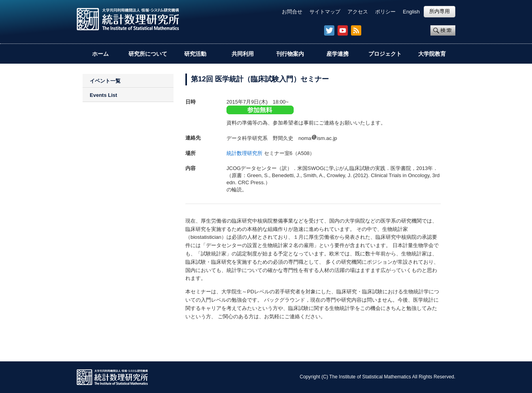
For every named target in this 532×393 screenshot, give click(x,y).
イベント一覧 (105, 81)
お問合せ (292, 12)
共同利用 (243, 54)
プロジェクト (385, 54)
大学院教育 (432, 54)
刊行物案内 (290, 54)
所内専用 (440, 11)
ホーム (100, 54)
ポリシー (385, 12)
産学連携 (338, 54)
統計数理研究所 (244, 153)
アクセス (358, 12)
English (411, 12)
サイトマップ (325, 12)
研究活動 (195, 54)
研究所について (148, 54)
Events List (103, 95)
